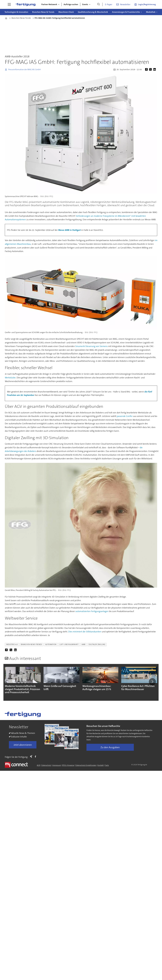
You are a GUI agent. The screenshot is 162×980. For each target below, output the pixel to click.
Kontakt (101, 765)
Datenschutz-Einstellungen (86, 765)
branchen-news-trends (31, 644)
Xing (32, 756)
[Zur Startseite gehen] (26, 4)
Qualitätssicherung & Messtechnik (93, 12)
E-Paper (109, 4)
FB (36, 756)
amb (84, 644)
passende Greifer (125, 416)
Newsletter (125, 4)
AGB (38, 765)
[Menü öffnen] (9, 4)
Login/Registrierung (147, 4)
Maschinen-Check (66, 12)
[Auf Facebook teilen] (147, 70)
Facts (107, 765)
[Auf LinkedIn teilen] (155, 70)
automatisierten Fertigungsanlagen (92, 611)
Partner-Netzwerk (49, 4)
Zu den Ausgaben (110, 747)
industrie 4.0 (12, 644)
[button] (152, 682)
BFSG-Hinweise (68, 765)
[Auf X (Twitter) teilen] (151, 70)
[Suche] (99, 4)
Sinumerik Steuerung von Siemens (91, 346)
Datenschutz (46, 765)
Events (85, 4)
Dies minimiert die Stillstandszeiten (85, 632)
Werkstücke (10, 378)
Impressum (57, 765)
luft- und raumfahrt (69, 644)
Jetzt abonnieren (23, 745)
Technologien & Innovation (16, 12)
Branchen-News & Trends (43, 12)
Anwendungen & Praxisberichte (126, 12)
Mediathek (151, 12)
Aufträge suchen (71, 4)
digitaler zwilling (97, 644)
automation (51, 644)
